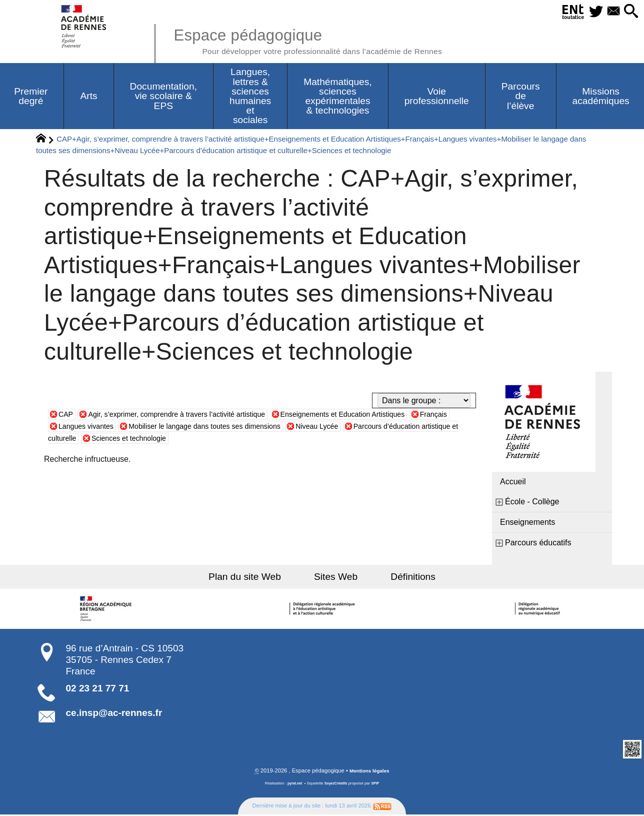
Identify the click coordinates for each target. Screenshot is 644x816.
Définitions (402, 578)
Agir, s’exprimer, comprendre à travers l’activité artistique (190, 416)
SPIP (377, 786)
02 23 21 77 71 (98, 690)
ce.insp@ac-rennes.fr (114, 714)
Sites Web (336, 578)
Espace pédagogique (325, 40)
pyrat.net (293, 786)
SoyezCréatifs (336, 786)
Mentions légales (369, 773)
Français (74, 428)
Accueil (513, 483)
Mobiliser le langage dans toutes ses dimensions (268, 428)
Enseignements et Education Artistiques (376, 416)
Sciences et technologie (224, 440)
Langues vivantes (136, 428)
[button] (630, 12)
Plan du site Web (256, 578)
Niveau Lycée (393, 428)
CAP (67, 416)
